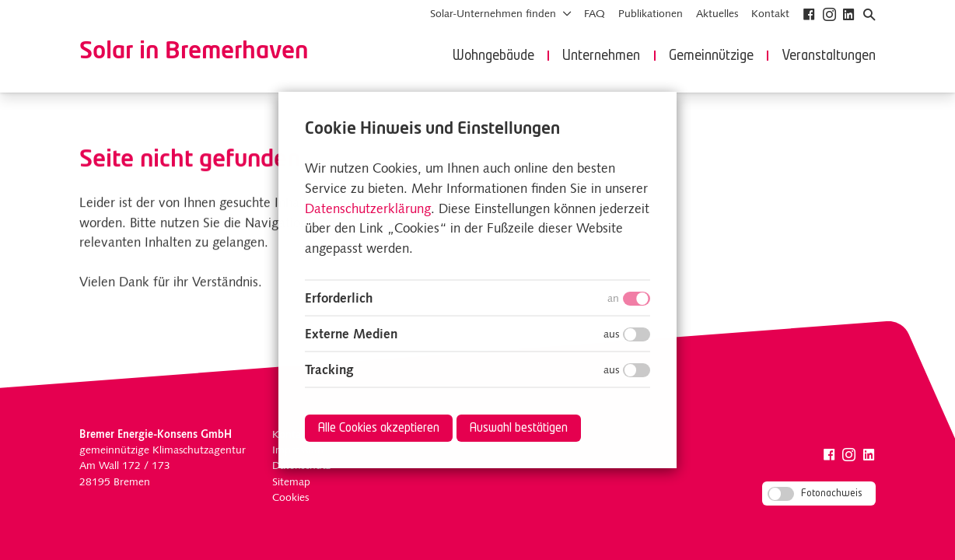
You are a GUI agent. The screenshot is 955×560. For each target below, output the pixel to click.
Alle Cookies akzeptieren (379, 429)
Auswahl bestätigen (519, 429)
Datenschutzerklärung (368, 209)
